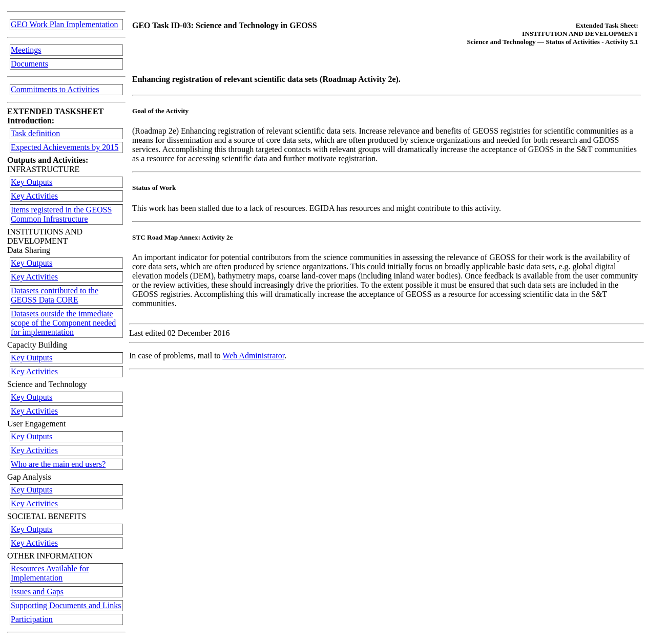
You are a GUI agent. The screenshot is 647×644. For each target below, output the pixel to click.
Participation (32, 619)
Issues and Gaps (37, 592)
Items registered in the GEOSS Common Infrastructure (61, 214)
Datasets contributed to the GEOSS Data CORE (55, 295)
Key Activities (34, 196)
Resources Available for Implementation (50, 573)
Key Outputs (32, 182)
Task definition (35, 133)
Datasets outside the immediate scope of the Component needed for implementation (63, 323)
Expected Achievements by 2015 (65, 147)
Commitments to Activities (55, 89)
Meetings (26, 50)
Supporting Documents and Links (66, 605)
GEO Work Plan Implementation (65, 24)
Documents (29, 64)
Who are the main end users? (58, 464)
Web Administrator (253, 356)
